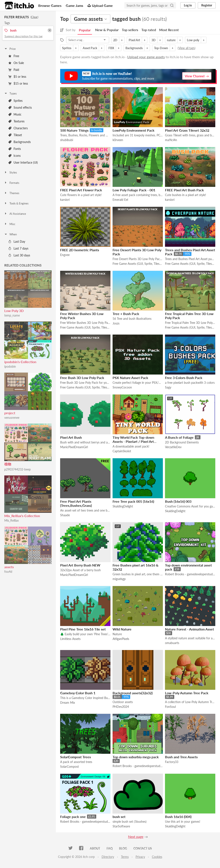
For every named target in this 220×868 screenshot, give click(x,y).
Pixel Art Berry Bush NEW (80, 565)
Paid (14, 70)
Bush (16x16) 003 (178, 501)
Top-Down (161, 48)
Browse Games (50, 5)
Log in (188, 5)
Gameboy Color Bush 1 (78, 693)
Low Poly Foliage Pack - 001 (134, 190)
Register (207, 5)
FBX (111, 48)
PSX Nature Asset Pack (130, 378)
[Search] (172, 5)
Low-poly (193, 40)
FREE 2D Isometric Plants (80, 250)
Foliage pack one (73, 817)
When (10, 234)
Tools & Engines (16, 203)
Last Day (17, 241)
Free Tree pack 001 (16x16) (133, 501)
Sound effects (20, 107)
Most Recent (169, 30)
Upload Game (100, 5)
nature (171, 40)
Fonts (15, 149)
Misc (10, 224)
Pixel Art (134, 40)
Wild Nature (122, 629)
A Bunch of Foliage (179, 437)
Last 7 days (18, 248)
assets (9, 567)
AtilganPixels (121, 639)
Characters (18, 128)
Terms (125, 857)
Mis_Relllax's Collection (22, 516)
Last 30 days (19, 255)
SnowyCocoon (122, 387)
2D (115, 40)
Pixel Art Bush (71, 437)
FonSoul (170, 707)
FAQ (110, 848)
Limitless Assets (70, 639)
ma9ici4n (171, 140)
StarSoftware (121, 826)
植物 (8, 464)
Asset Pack (90, 48)
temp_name (12, 315)
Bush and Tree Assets (181, 757)
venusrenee (12, 418)
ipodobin (10, 366)
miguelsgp (119, 579)
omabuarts (172, 643)
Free (14, 56)
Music (15, 114)
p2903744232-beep (18, 469)
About (95, 848)
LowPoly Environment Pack (134, 130)
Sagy (168, 387)
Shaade (65, 515)
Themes (12, 193)
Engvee (65, 255)
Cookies (157, 857)
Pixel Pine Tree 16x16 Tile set (83, 629)
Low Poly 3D (14, 311)
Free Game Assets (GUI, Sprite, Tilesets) (138, 264)
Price (10, 49)
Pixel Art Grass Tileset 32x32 (187, 130)
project (10, 413)
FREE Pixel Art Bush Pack (184, 190)
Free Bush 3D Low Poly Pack (82, 378)
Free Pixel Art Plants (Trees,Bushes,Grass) (76, 503)
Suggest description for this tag (24, 36)
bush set (119, 817)
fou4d (8, 572)
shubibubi (67, 140)
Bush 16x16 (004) (178, 817)
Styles (11, 172)
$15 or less (18, 83)
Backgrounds (20, 142)
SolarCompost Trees (76, 757)
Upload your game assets (146, 57)
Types (10, 93)
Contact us (143, 848)
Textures (16, 121)
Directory (108, 857)
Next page (136, 837)
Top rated (149, 30)
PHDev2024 (121, 707)
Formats (12, 183)
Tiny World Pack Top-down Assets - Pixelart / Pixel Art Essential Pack (133, 441)
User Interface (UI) (23, 162)
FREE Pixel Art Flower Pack (81, 190)
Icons (15, 156)
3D (154, 40)
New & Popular (107, 30)
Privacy (140, 857)
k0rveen (118, 140)
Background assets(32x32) (133, 693)
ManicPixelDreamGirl (74, 447)
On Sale (16, 63)
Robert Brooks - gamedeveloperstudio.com (190, 574)
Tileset (15, 135)
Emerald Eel (120, 200)
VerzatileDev (173, 447)
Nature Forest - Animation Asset (189, 629)
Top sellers (130, 30)
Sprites (15, 101)
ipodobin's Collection (20, 362)
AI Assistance (15, 214)
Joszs (116, 323)
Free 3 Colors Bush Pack (184, 378)
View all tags (186, 48)
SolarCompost (70, 767)
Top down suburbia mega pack (136, 757)
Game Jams (74, 5)
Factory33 (172, 762)
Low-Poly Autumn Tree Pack (187, 693)
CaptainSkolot (122, 451)
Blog (123, 848)
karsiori (65, 200)
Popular (85, 30)
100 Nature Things (74, 130)
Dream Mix (68, 703)
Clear (34, 17)
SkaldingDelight (123, 506)
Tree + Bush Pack (126, 314)
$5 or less (17, 77)
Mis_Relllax (11, 520)
